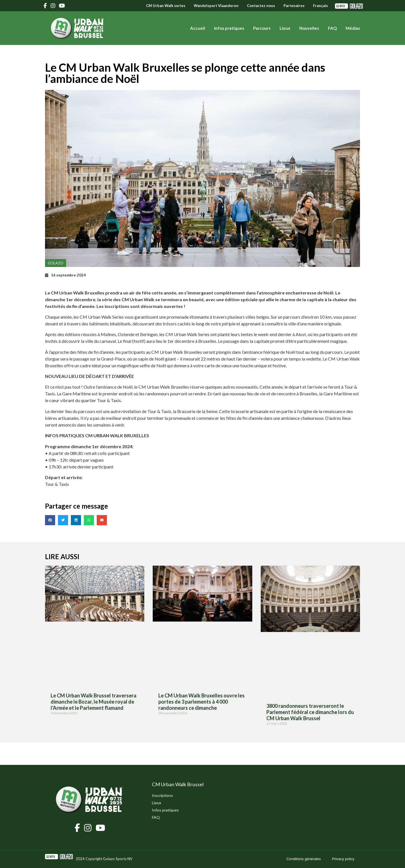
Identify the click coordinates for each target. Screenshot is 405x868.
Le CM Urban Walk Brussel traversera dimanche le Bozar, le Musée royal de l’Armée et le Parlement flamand (94, 702)
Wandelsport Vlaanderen (216, 6)
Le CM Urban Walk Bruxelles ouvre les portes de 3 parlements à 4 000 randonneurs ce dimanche (202, 702)
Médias (353, 28)
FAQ (332, 28)
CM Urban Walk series (166, 6)
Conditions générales (303, 859)
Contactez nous (261, 6)
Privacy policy (343, 859)
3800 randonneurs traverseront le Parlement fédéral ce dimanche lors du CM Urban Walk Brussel (310, 712)
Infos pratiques (229, 28)
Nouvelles (309, 28)
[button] (50, 520)
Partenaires (294, 6)
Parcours (262, 28)
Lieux (285, 28)
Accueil (198, 28)
